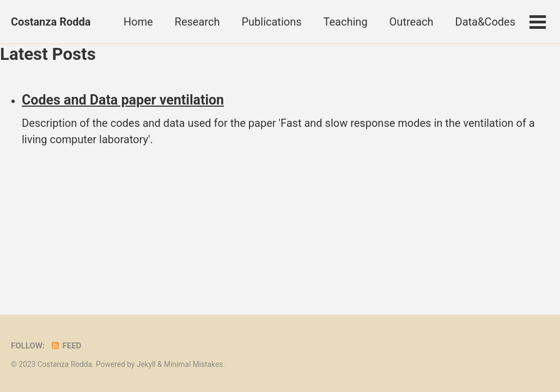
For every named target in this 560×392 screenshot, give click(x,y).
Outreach (412, 22)
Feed (66, 346)
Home (138, 22)
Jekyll (146, 364)
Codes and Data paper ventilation (123, 100)
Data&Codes (486, 22)
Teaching (346, 22)
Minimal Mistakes (193, 364)
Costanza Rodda (51, 22)
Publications (271, 22)
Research (197, 22)
